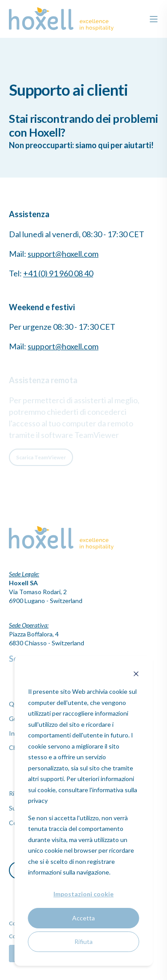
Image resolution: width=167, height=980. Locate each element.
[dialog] (83, 811)
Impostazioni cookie (83, 894)
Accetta (83, 918)
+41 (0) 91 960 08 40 (58, 273)
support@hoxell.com (63, 254)
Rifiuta (83, 942)
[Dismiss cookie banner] (136, 675)
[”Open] (154, 19)
